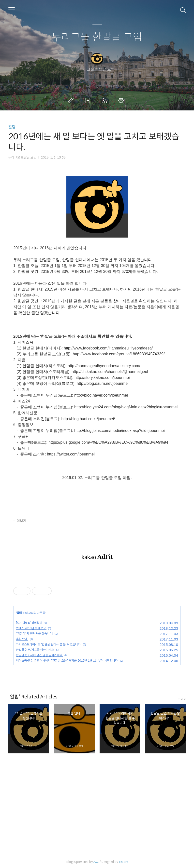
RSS (105, 100)
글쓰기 (72, 100)
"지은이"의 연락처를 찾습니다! (35, 634)
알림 (12, 127)
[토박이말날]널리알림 (29, 623)
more (182, 699)
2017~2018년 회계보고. (31, 628)
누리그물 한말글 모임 (97, 37)
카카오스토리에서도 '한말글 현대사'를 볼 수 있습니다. (49, 644)
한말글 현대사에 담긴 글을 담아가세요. (39, 655)
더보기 (22, 521)
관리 (122, 100)
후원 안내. (22, 639)
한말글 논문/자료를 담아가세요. (35, 650)
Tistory (123, 862)
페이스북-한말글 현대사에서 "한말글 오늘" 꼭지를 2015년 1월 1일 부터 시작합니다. (67, 661)
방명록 (89, 100)
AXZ (96, 862)
